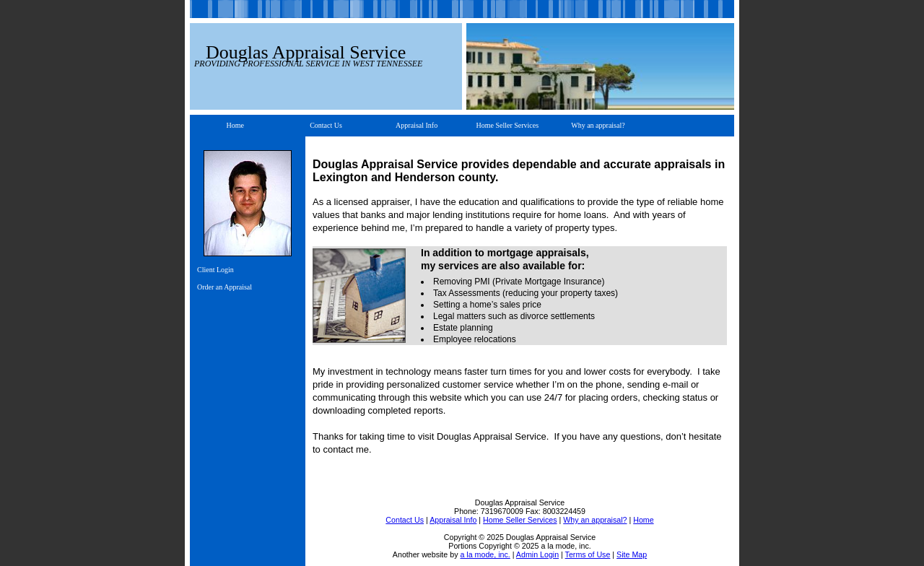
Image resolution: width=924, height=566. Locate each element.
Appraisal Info (417, 125)
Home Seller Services (507, 125)
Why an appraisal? (598, 125)
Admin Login (537, 554)
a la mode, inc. (485, 554)
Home (235, 125)
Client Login (215, 270)
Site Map (632, 554)
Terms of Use (588, 554)
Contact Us (326, 125)
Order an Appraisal (225, 287)
